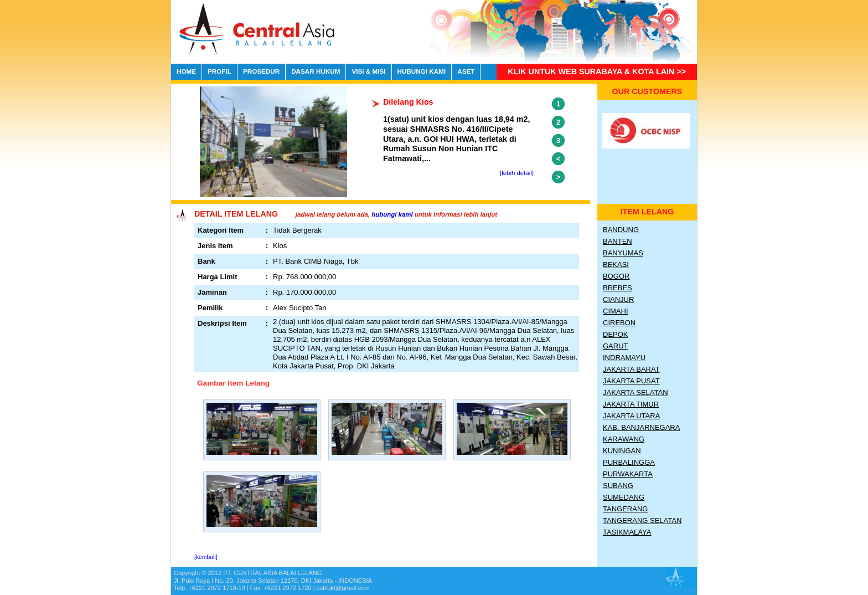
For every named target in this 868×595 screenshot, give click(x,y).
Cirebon (619, 323)
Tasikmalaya (627, 532)
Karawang (624, 439)
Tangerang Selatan (642, 520)
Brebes (618, 288)
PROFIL (219, 71)
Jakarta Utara (631, 416)
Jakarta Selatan (635, 393)
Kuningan (622, 451)
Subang (618, 486)
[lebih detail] (517, 173)
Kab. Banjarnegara (641, 427)
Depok (616, 334)
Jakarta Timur (631, 404)
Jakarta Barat (631, 369)
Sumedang (624, 497)
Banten (618, 241)
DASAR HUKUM (316, 71)
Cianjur (618, 299)
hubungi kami (392, 214)
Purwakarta (628, 474)
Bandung (621, 230)
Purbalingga (629, 462)
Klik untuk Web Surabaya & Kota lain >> (597, 71)
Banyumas (623, 253)
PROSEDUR (261, 71)
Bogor (616, 276)
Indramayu (624, 358)
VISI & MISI (368, 71)
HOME (186, 71)
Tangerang (625, 509)
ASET (466, 71)
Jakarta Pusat (631, 381)
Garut (616, 346)
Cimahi (616, 311)
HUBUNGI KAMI (422, 71)
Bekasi (616, 265)
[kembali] (206, 557)
